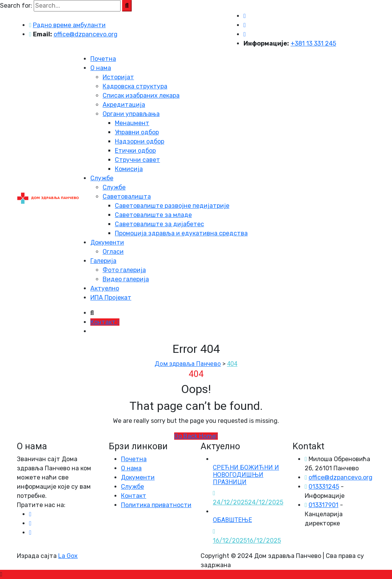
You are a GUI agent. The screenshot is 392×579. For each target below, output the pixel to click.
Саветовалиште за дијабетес (159, 224)
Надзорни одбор (140, 141)
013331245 (324, 487)
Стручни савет (137, 160)
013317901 (323, 505)
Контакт (105, 322)
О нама (101, 68)
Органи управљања (131, 114)
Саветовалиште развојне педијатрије (172, 206)
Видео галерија (126, 279)
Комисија (129, 169)
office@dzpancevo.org (86, 34)
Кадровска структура (135, 86)
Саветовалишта (127, 197)
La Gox (68, 556)
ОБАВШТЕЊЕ (232, 520)
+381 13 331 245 (313, 43)
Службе (102, 178)
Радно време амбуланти (69, 25)
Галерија (103, 261)
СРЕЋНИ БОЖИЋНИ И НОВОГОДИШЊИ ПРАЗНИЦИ (246, 475)
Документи (107, 242)
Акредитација (124, 105)
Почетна (103, 59)
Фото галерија (124, 270)
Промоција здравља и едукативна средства (181, 233)
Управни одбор (137, 132)
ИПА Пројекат (111, 298)
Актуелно (105, 288)
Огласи (113, 252)
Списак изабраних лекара (141, 95)
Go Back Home (196, 436)
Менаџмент (132, 123)
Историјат (118, 77)
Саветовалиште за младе (153, 215)
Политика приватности (156, 505)
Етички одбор (135, 151)
